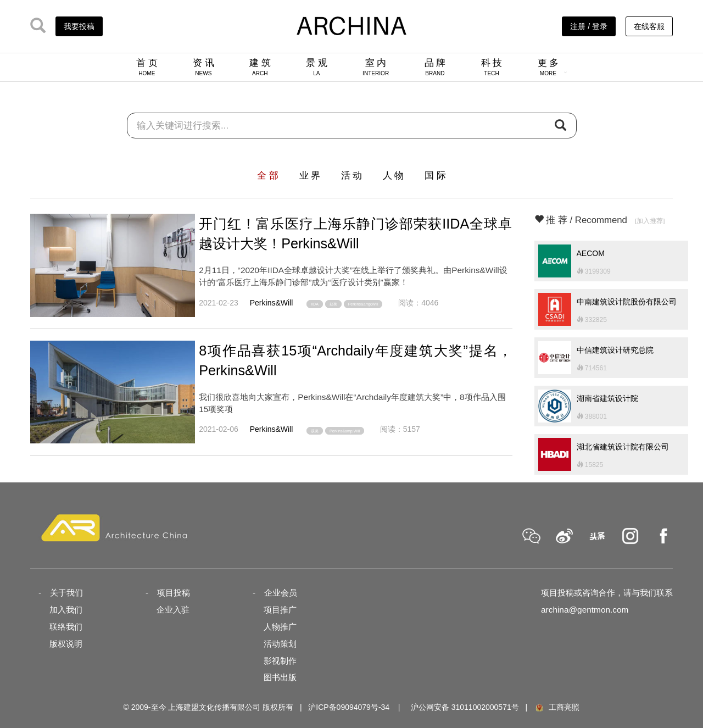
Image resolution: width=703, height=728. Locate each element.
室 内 (376, 67)
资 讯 (203, 67)
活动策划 (280, 644)
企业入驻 (173, 610)
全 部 (268, 176)
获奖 (333, 304)
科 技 (492, 67)
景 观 (317, 67)
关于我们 (66, 593)
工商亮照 (557, 707)
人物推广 (280, 627)
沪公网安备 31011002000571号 (465, 707)
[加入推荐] (650, 221)
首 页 (147, 67)
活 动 (352, 176)
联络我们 (66, 627)
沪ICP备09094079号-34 (349, 707)
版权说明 (66, 644)
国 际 (435, 176)
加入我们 (66, 610)
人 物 (394, 176)
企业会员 (281, 593)
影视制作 (280, 661)
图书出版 (280, 677)
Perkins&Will (272, 303)
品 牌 (435, 67)
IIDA (315, 304)
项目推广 (280, 610)
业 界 (310, 176)
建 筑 (260, 67)
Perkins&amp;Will (363, 304)
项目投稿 (174, 593)
